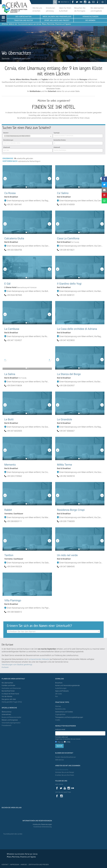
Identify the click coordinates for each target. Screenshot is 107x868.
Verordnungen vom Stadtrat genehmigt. (17, 665)
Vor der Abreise (7, 696)
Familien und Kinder (8, 685)
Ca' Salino (63, 193)
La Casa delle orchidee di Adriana (77, 329)
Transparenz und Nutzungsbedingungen (69, 717)
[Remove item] (5, 136)
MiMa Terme (65, 465)
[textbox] (53, 632)
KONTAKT (5, 865)
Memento (10, 465)
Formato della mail (68, 738)
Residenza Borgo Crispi (71, 510)
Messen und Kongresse (10, 720)
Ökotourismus (7, 712)
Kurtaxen (5, 667)
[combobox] (28, 136)
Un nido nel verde (67, 555)
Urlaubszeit (7, 147)
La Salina (10, 374)
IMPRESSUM (15, 865)
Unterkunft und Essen (21, 59)
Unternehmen (6, 714)
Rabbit (8, 510)
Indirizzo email (60, 729)
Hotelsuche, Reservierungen (42, 824)
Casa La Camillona (68, 238)
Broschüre (59, 683)
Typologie (57, 133)
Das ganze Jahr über (9, 699)
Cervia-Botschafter (62, 770)
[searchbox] (31, 136)
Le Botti (9, 419)
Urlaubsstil (57, 147)
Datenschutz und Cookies (64, 712)
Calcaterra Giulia (14, 238)
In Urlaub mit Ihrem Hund (10, 694)
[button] (6, 177)
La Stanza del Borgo (69, 374)
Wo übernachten (7, 683)
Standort (6, 133)
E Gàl (7, 284)
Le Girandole (65, 419)
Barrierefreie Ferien (8, 691)
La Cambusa (12, 329)
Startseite (6, 59)
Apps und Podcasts (62, 691)
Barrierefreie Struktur (60, 140)
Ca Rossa (10, 193)
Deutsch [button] (65, 2)
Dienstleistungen (8, 140)
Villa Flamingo (13, 600)
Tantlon (9, 555)
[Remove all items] (51, 136)
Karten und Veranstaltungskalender (68, 685)
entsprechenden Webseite (39, 659)
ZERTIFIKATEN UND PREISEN (39, 865)
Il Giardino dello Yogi (69, 284)
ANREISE (24, 865)
